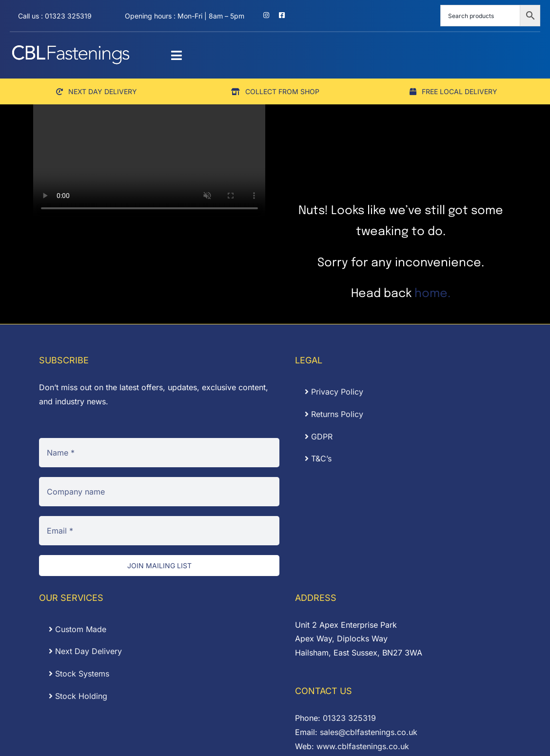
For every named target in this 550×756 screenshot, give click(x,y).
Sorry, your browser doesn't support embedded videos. (149, 161)
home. (432, 294)
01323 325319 (349, 718)
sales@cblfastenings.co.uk (369, 732)
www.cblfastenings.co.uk (363, 746)
